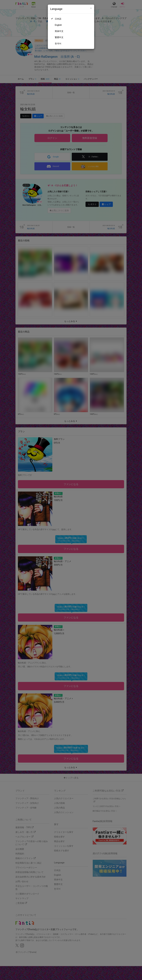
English (58, 25)
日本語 (58, 19)
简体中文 (59, 31)
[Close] (91, 8)
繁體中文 (59, 37)
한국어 (58, 44)
